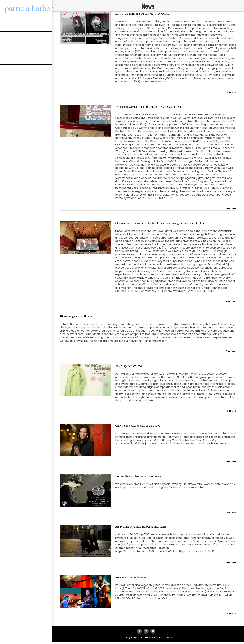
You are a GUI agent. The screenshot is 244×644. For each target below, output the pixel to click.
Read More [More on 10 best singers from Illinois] (231, 351)
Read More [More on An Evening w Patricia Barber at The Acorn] (231, 562)
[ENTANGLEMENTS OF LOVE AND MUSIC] (86, 28)
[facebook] (139, 631)
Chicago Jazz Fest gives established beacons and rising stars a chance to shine (160, 223)
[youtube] (153, 631)
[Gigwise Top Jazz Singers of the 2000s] (86, 440)
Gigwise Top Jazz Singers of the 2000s (138, 426)
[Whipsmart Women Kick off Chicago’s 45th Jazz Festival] (86, 121)
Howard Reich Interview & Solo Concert (139, 476)
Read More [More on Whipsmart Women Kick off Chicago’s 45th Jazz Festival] (231, 208)
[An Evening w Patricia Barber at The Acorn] (86, 541)
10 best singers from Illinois (76, 316)
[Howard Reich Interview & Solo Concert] (86, 490)
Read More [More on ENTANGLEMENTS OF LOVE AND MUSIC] (231, 92)
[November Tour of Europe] (86, 591)
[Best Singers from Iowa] (86, 380)
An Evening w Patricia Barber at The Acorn (140, 527)
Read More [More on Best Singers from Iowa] (231, 411)
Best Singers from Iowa (129, 366)
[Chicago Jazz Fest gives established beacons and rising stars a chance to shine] (86, 237)
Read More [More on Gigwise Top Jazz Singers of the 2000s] (231, 461)
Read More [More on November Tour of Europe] (231, 613)
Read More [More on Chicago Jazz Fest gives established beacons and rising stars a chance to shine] (231, 301)
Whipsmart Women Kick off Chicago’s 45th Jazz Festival (148, 107)
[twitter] (146, 631)
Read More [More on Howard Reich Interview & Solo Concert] (231, 512)
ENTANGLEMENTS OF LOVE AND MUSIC (142, 14)
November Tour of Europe (130, 577)
